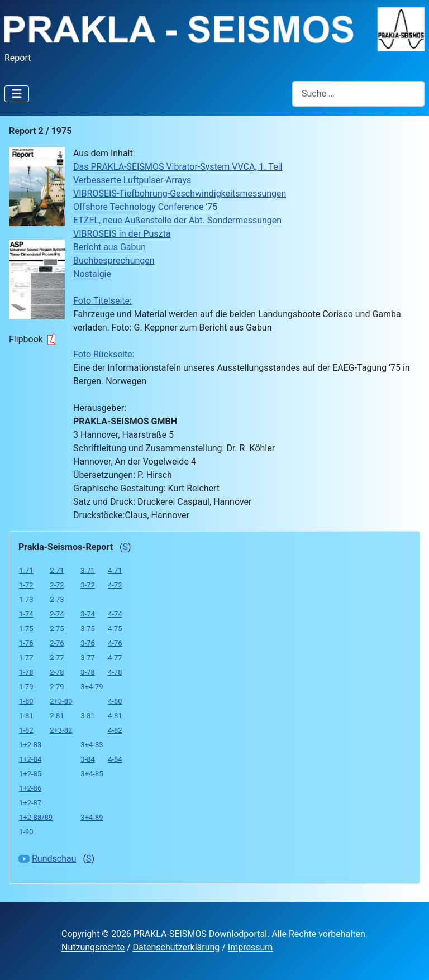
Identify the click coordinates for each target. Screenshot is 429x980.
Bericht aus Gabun (109, 247)
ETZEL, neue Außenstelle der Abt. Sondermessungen (177, 220)
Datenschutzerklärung (177, 947)
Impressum (251, 947)
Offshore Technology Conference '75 (145, 207)
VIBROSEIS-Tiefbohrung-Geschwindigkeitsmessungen (180, 193)
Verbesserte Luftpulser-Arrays (132, 180)
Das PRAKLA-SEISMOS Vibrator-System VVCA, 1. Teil (178, 167)
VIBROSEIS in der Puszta (122, 234)
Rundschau (54, 859)
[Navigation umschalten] (17, 94)
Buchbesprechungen (114, 260)
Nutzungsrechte (93, 947)
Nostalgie (92, 274)
